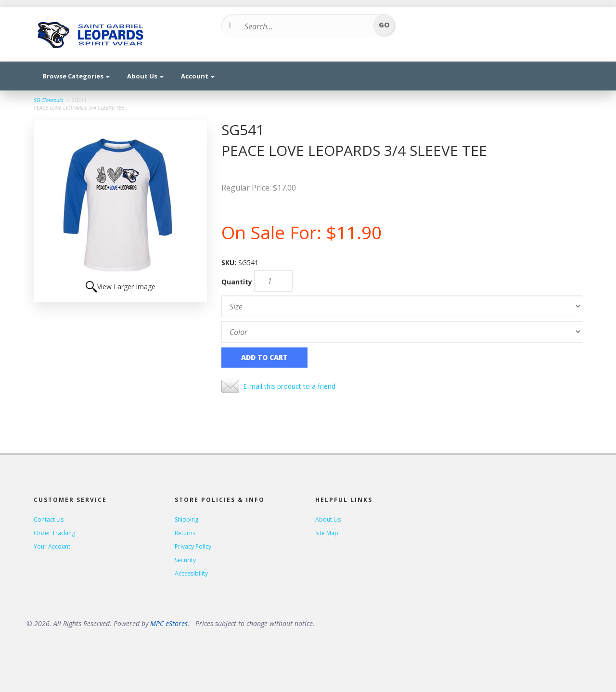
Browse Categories (76, 76)
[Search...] (305, 26)
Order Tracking (54, 533)
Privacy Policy (193, 546)
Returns (185, 533)
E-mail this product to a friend (289, 386)
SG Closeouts (49, 100)
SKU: (230, 263)
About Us (145, 76)
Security (185, 560)
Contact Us (49, 519)
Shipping (186, 519)
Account (198, 76)
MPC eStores (169, 623)
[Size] (402, 306)
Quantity (237, 282)
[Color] (402, 332)
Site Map (327, 533)
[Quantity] (273, 281)
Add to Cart (264, 357)
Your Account (52, 546)
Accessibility (191, 573)
